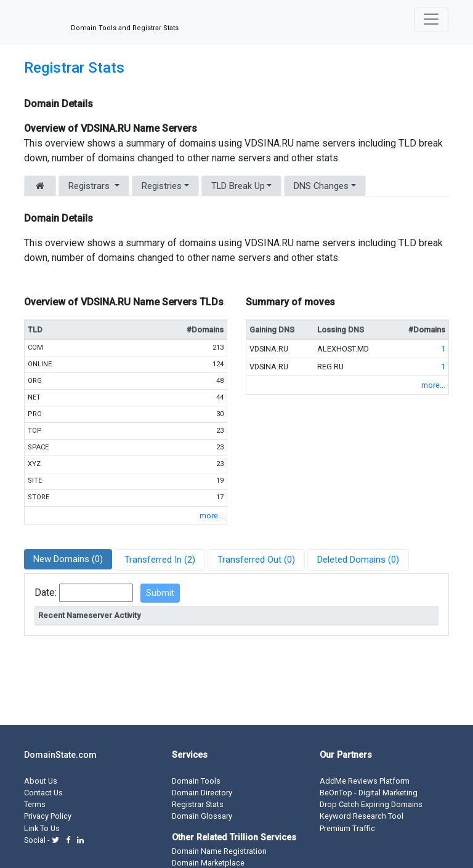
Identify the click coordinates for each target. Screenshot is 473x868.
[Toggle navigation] (431, 19)
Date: (46, 593)
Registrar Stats (74, 68)
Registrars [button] (90, 186)
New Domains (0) (68, 559)
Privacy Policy (48, 816)
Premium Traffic (347, 828)
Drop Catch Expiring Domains (371, 804)
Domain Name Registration (219, 851)
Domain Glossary (202, 816)
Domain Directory (202, 793)
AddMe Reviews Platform (365, 781)
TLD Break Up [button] (238, 186)
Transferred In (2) (160, 560)
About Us (41, 781)
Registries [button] (162, 186)
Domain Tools (196, 781)
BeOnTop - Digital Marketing (369, 793)
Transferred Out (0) (256, 560)
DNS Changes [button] (321, 186)
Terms (35, 804)
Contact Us (43, 793)
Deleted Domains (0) (358, 560)
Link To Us (42, 828)
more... (212, 516)
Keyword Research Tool (362, 816)
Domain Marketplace (208, 863)
